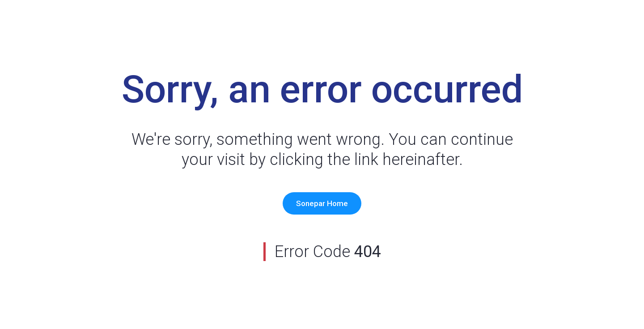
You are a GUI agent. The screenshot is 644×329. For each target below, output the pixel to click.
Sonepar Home (322, 203)
